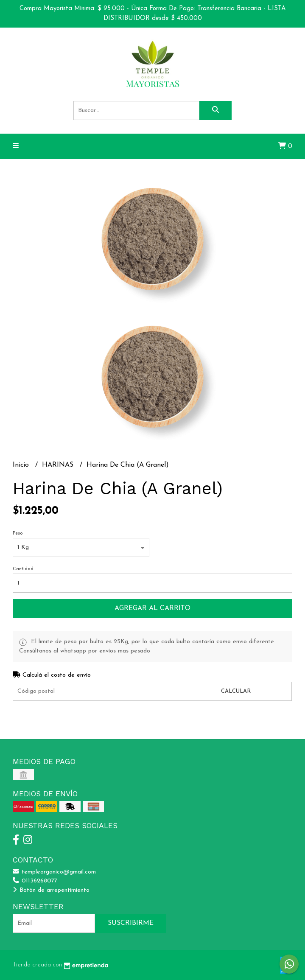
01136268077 (35, 881)
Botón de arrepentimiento (51, 890)
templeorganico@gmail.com (54, 872)
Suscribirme (131, 923)
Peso (18, 533)
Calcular (236, 691)
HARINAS (59, 465)
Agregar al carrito (152, 608)
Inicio (22, 465)
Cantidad (23, 569)
